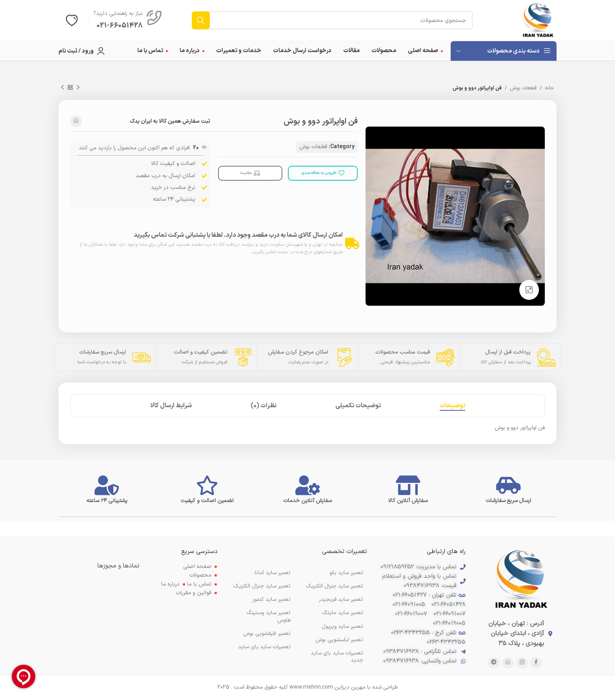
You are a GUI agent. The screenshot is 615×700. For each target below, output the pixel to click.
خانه (549, 88)
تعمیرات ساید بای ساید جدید (337, 657)
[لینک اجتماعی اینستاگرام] (522, 663)
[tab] (452, 406)
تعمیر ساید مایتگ (343, 613)
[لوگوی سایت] (538, 20)
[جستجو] (332, 20)
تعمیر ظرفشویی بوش (267, 634)
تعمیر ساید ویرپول (342, 627)
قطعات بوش (523, 88)
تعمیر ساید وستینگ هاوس (268, 616)
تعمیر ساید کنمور (271, 599)
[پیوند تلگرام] (494, 663)
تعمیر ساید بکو (346, 573)
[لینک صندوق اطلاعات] (128, 20)
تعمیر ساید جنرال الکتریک (262, 586)
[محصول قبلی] (78, 88)
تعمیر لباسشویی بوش (339, 640)
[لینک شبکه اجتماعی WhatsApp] (76, 122)
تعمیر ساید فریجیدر (341, 599)
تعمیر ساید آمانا (273, 573)
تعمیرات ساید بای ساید (264, 647)
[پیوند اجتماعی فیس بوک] (536, 663)
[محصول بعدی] (62, 88)
